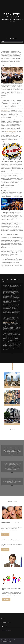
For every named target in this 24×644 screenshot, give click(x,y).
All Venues (12, 429)
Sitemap (10, 630)
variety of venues (13, 290)
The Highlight (12, 39)
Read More (5, 534)
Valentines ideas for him (11, 131)
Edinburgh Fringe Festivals (8, 322)
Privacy (6, 630)
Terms (2, 630)
